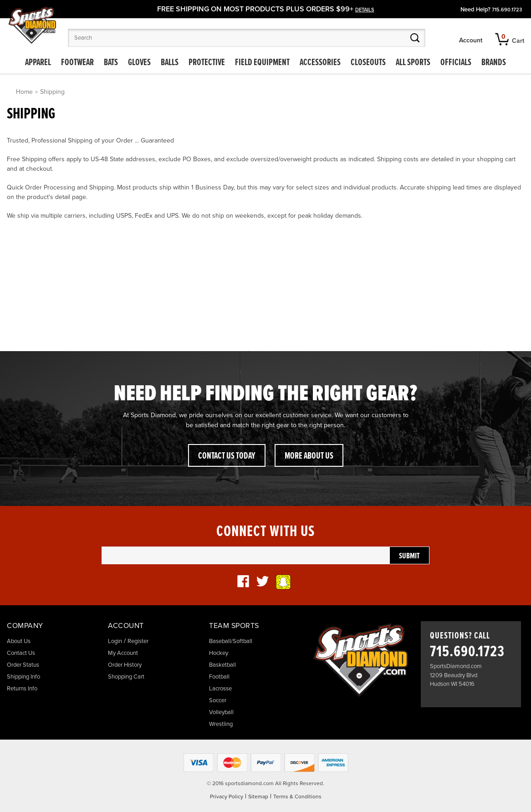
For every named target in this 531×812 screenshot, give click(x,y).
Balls (170, 63)
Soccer (218, 700)
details (365, 10)
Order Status (23, 665)
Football (219, 677)
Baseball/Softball (231, 641)
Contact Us (21, 653)
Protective (207, 63)
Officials (456, 63)
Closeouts (368, 63)
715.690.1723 (507, 10)
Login (115, 641)
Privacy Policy (227, 797)
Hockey (219, 653)
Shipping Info (23, 677)
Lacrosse (220, 689)
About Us (19, 641)
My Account (123, 653)
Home (24, 92)
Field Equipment (262, 63)
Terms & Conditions (297, 797)
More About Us (309, 456)
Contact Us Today (227, 456)
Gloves (139, 63)
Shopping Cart (126, 677)
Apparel (38, 63)
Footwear (77, 63)
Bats (111, 63)
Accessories (320, 63)
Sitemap (258, 797)
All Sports (413, 63)
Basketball (222, 665)
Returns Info (22, 689)
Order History (125, 665)
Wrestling (221, 724)
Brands (494, 63)
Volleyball (221, 712)
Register (138, 641)
